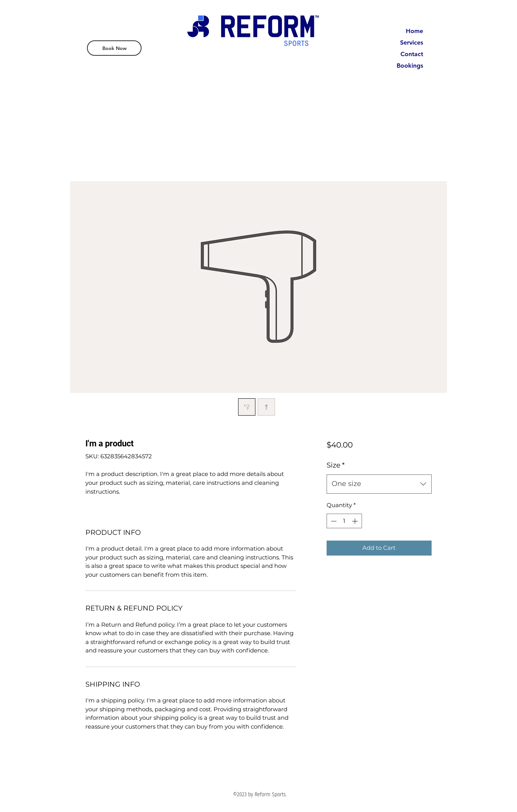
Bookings (410, 66)
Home (414, 31)
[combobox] (379, 484)
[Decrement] (333, 521)
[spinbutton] (344, 521)
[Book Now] (114, 48)
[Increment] (356, 521)
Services (412, 42)
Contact (412, 54)
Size (336, 465)
